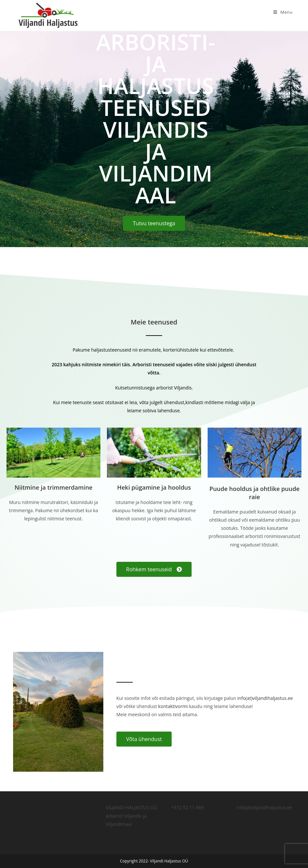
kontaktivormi (173, 706)
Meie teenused (154, 322)
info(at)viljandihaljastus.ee (265, 698)
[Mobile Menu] (283, 12)
